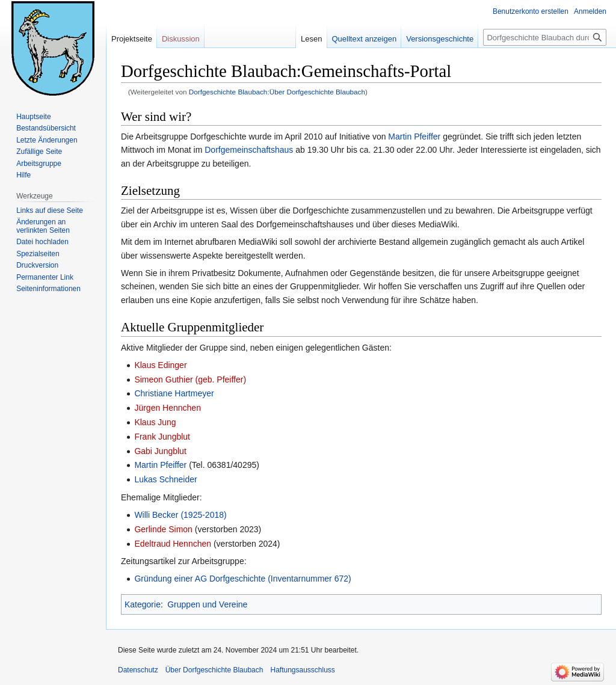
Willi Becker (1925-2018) (180, 515)
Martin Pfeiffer (414, 137)
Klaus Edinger (160, 365)
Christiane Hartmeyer (174, 393)
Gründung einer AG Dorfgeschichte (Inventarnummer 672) (242, 579)
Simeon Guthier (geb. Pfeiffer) (190, 379)
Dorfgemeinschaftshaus (249, 150)
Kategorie (143, 604)
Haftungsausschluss (302, 670)
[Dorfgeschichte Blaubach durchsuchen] (545, 37)
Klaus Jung (155, 422)
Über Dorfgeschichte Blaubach (214, 670)
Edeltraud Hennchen (173, 544)
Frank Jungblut (162, 437)
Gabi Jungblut (160, 451)
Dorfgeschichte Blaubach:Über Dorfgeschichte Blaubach (277, 92)
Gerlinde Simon (163, 529)
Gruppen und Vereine (207, 604)
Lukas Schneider (165, 479)
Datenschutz (138, 670)
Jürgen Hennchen (168, 408)
